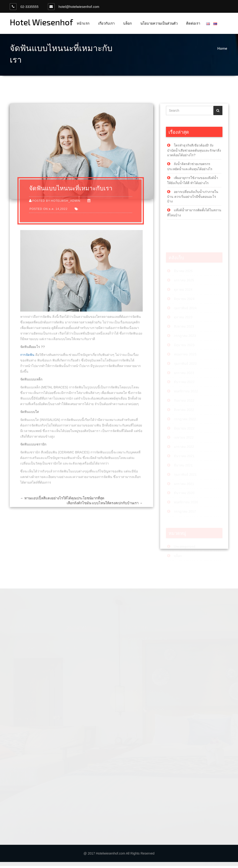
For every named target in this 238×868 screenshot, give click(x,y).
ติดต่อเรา (193, 23)
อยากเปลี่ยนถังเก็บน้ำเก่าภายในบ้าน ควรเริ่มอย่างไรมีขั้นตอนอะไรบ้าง (193, 198)
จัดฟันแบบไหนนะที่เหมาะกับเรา (71, 189)
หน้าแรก (83, 23)
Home (222, 48)
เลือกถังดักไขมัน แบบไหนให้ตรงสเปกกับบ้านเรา (105, 504)
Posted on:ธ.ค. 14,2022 (49, 210)
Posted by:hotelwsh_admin (56, 202)
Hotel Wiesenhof (41, 22)
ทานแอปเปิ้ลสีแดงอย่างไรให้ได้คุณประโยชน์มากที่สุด (62, 499)
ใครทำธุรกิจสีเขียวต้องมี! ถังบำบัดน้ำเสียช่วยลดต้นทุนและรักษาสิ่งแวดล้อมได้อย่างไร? (194, 151)
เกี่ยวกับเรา (106, 23)
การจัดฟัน (27, 356)
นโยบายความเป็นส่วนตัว (159, 23)
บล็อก (127, 23)
